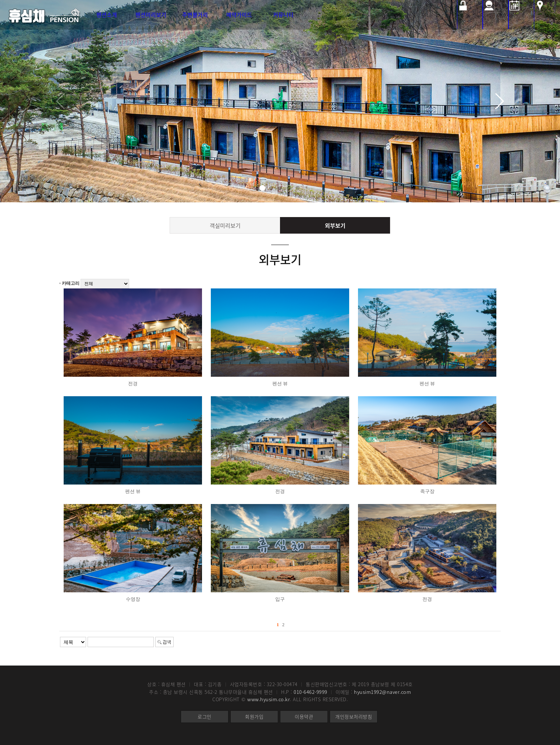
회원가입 (254, 716)
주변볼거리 (195, 15)
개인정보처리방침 (354, 716)
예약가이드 (239, 15)
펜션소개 (107, 15)
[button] (262, 188)
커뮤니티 (283, 15)
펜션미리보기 (151, 15)
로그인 (205, 716)
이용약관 (304, 716)
